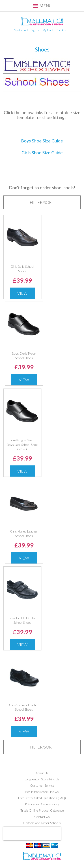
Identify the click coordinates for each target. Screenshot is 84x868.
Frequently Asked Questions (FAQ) (42, 798)
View (22, 293)
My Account (21, 30)
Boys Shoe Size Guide (42, 141)
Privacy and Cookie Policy (42, 804)
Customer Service (42, 785)
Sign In (35, 30)
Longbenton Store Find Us (42, 779)
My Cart (48, 30)
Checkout (61, 30)
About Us (42, 773)
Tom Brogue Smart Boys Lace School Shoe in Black (22, 445)
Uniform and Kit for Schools (42, 823)
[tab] (42, 202)
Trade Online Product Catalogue (42, 810)
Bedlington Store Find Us (42, 792)
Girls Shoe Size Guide (42, 153)
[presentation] (32, 834)
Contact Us (42, 817)
